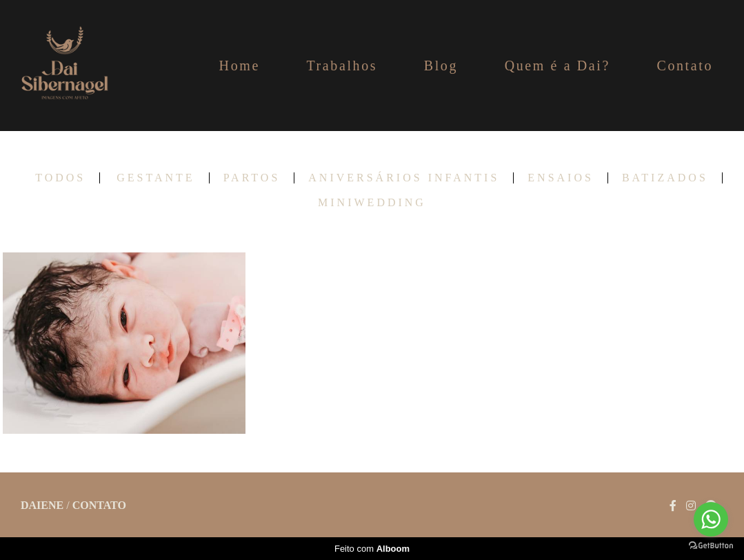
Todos (60, 178)
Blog (441, 66)
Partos (252, 178)
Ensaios (561, 178)
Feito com (372, 549)
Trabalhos (342, 66)
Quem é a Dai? (557, 66)
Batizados (665, 178)
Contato (685, 66)
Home (240, 66)
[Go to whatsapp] (711, 519)
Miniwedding (372, 203)
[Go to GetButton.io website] (711, 546)
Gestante (155, 178)
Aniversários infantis (404, 178)
